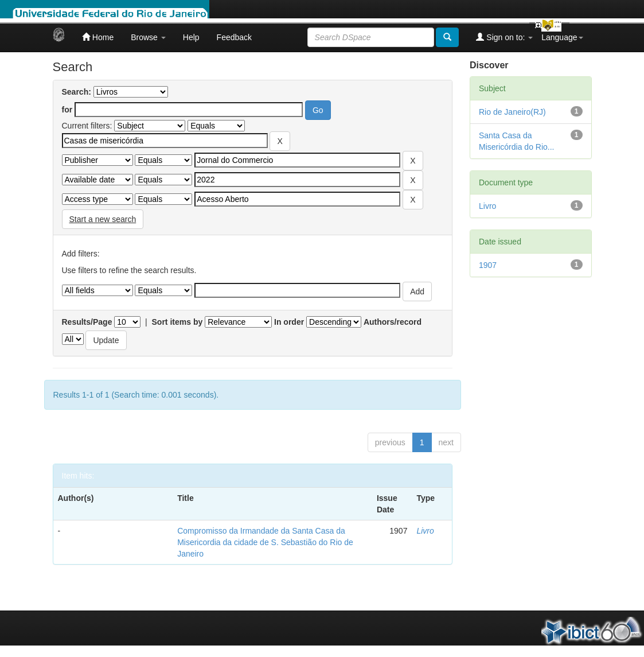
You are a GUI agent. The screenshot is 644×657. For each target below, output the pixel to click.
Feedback (234, 37)
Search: (77, 92)
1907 (488, 265)
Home (98, 37)
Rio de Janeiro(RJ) (512, 112)
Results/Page (87, 322)
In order (289, 322)
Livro (425, 531)
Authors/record (393, 322)
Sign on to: (504, 37)
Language (562, 37)
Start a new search (103, 219)
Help (191, 37)
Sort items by (177, 322)
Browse (148, 37)
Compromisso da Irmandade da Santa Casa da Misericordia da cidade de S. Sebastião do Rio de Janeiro (265, 542)
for (67, 110)
